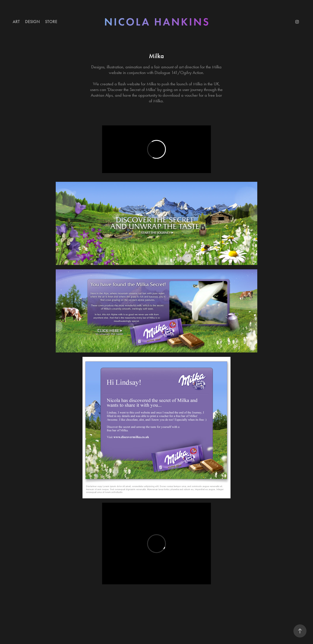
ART (16, 22)
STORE (51, 22)
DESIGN (32, 22)
